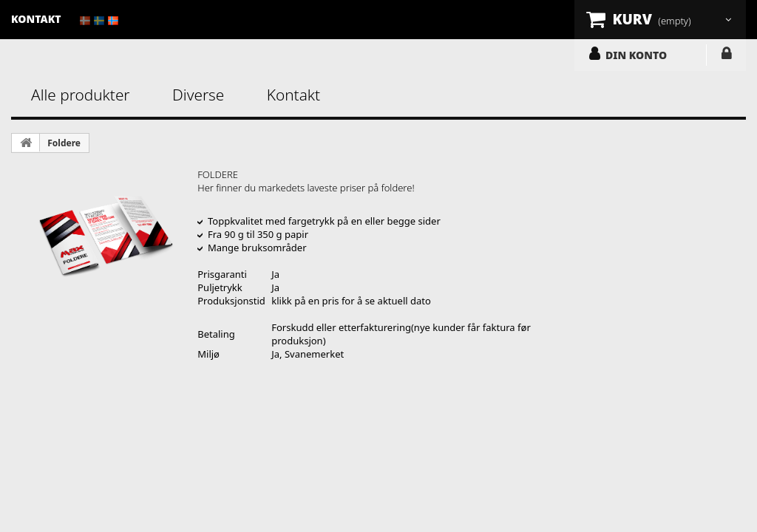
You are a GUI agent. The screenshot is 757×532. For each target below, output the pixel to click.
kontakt (36, 19)
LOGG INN (726, 56)
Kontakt (293, 95)
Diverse (198, 95)
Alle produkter (81, 95)
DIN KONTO (636, 55)
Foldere (64, 143)
